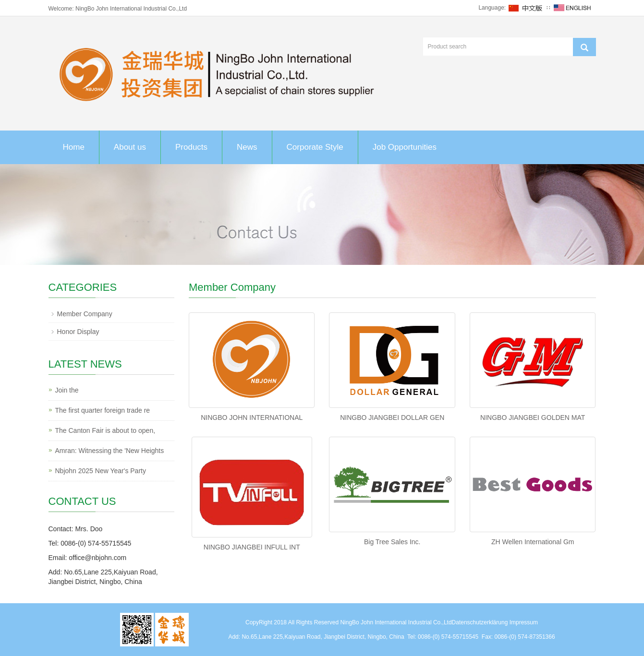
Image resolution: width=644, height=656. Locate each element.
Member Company (85, 314)
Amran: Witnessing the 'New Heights (110, 451)
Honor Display (78, 332)
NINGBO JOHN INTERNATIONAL (252, 417)
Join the (67, 390)
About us (130, 147)
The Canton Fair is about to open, (105, 430)
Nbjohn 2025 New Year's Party (101, 471)
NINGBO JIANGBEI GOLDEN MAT (533, 417)
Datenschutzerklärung (480, 622)
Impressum (524, 622)
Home (74, 147)
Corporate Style (315, 147)
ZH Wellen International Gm (533, 542)
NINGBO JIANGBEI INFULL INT (252, 547)
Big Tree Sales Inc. (392, 542)
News (247, 147)
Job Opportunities (405, 147)
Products (191, 147)
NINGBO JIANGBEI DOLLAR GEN (392, 417)
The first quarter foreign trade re (103, 410)
